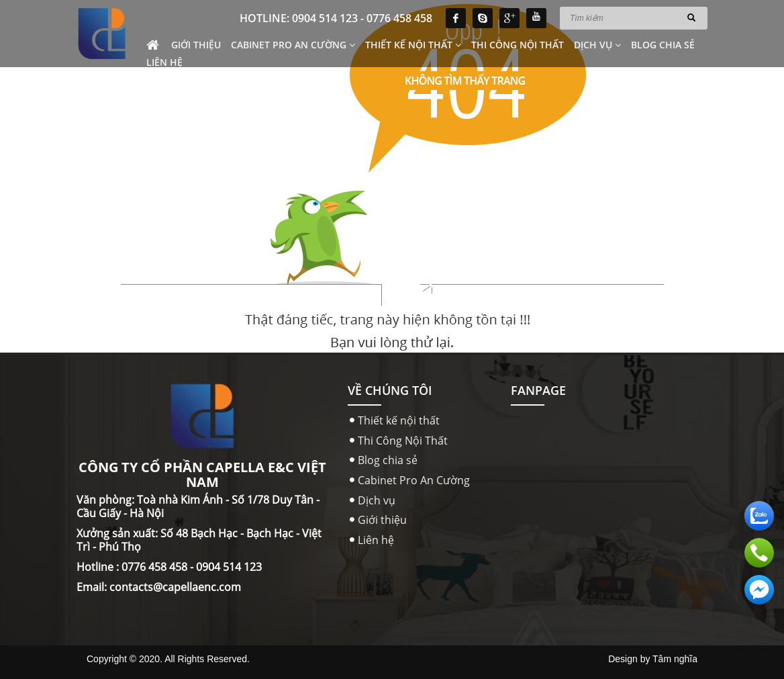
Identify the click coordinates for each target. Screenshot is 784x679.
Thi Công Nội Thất (518, 45)
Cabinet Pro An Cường (293, 45)
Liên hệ (164, 62)
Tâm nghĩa (675, 659)
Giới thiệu (196, 45)
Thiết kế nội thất (413, 45)
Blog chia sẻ (663, 45)
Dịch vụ (597, 45)
